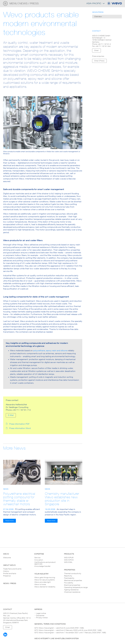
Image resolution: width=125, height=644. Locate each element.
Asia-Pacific (95, 4)
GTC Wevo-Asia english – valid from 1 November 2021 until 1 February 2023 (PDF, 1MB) (70, 633)
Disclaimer (40, 616)
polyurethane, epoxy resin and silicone (50, 351)
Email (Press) (99, 61)
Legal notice (41, 613)
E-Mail (11, 415)
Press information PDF (19, 424)
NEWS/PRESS (98, 12)
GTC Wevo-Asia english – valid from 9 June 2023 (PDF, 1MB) (59, 628)
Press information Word (20, 428)
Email (96, 51)
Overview (98, 17)
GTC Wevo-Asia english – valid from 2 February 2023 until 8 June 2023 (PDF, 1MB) (68, 630)
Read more (10, 521)
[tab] (78, 613)
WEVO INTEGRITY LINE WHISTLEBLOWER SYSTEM (57, 639)
